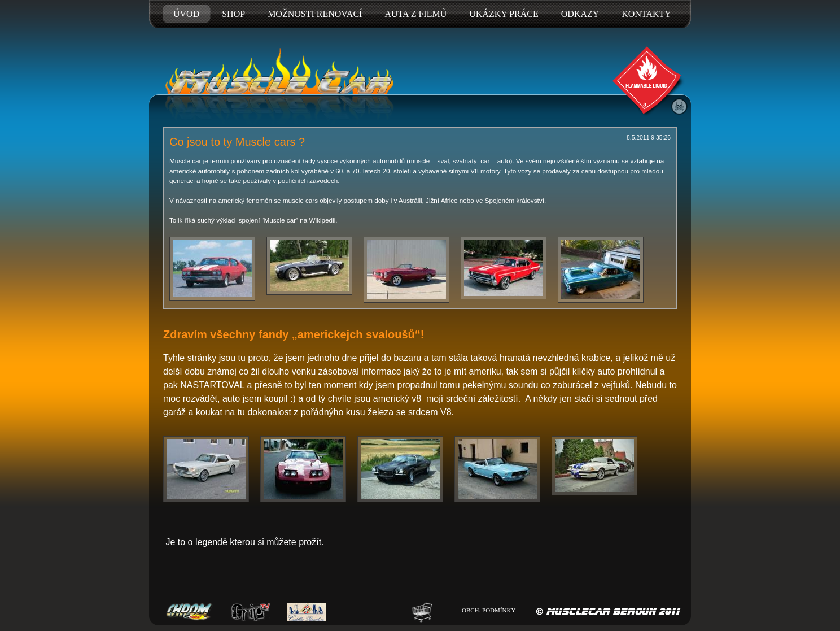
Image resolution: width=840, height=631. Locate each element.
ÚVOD (186, 14)
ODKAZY (580, 14)
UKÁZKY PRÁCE (504, 14)
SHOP (233, 14)
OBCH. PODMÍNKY (489, 610)
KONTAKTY (646, 14)
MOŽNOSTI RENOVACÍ (315, 14)
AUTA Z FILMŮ (415, 14)
